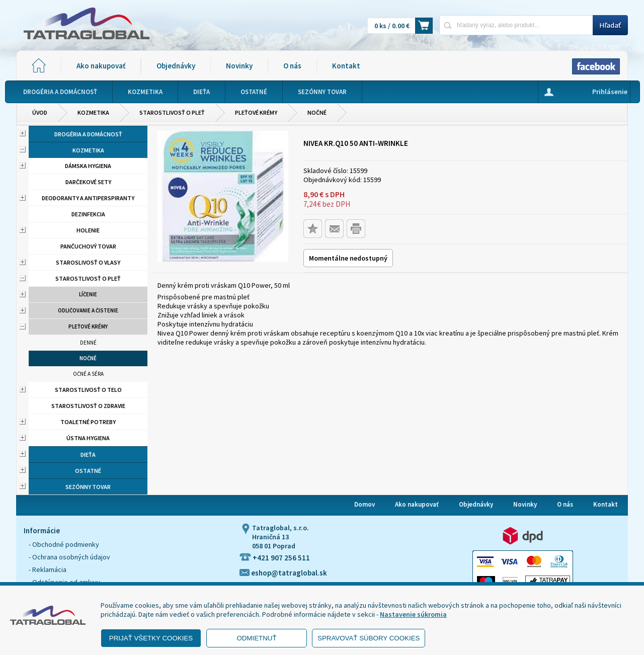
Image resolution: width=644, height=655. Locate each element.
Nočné (317, 112)
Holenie (88, 230)
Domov (365, 504)
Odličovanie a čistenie (88, 310)
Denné (88, 343)
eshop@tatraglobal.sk (283, 573)
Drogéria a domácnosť (88, 134)
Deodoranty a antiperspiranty (88, 198)
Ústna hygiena (88, 438)
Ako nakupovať (101, 66)
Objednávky (176, 66)
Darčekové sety (88, 182)
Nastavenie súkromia (413, 614)
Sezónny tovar (88, 487)
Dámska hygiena (88, 166)
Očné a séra (88, 374)
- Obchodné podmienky (64, 544)
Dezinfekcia (88, 214)
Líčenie (88, 294)
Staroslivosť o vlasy (88, 262)
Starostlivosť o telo (88, 390)
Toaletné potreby (88, 422)
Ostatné (88, 471)
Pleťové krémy (256, 112)
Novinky (239, 66)
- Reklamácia (48, 569)
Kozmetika (93, 112)
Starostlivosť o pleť (172, 112)
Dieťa (88, 455)
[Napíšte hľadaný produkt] (516, 25)
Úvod (40, 112)
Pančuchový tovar (88, 246)
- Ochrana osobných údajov (69, 557)
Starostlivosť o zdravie (88, 406)
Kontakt (346, 66)
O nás (292, 66)
